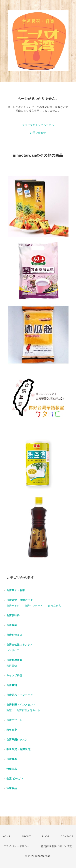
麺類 (9, 710)
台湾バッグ (13, 606)
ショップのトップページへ (38, 125)
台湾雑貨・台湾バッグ (20, 600)
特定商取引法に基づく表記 (57, 846)
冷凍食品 (12, 788)
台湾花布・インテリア (20, 695)
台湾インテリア (34, 606)
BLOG (46, 837)
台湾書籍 (12, 685)
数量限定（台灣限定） (20, 749)
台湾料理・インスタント (21, 705)
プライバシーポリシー (17, 846)
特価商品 (12, 769)
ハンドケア (13, 650)
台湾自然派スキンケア (20, 645)
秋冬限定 (12, 730)
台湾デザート (14, 720)
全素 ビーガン (15, 779)
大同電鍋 (12, 666)
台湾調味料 (13, 615)
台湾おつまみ (14, 635)
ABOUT (26, 837)
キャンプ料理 (14, 675)
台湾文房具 (55, 606)
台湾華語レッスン (17, 740)
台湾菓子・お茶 (16, 590)
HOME (6, 837)
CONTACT (67, 837)
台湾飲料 (12, 625)
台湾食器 (12, 759)
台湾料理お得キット (28, 710)
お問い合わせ (38, 133)
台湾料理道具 (14, 660)
